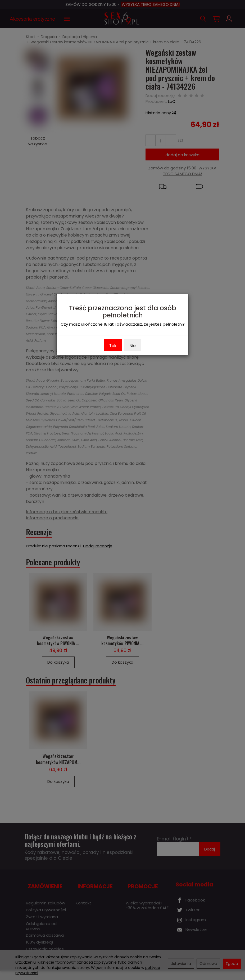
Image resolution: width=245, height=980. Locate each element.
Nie (133, 346)
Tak (113, 346)
